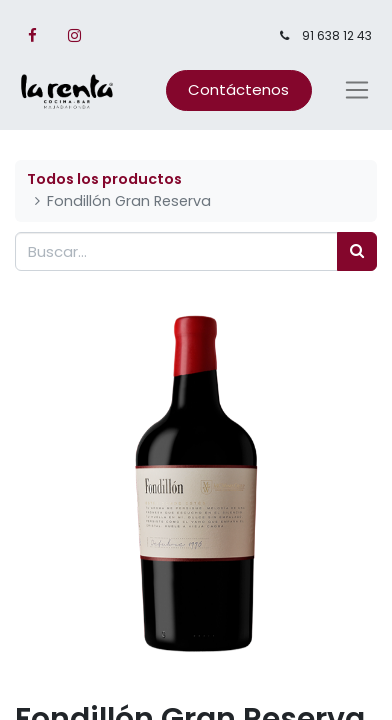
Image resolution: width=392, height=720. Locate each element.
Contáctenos (238, 89)
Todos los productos (104, 179)
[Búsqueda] (357, 251)
